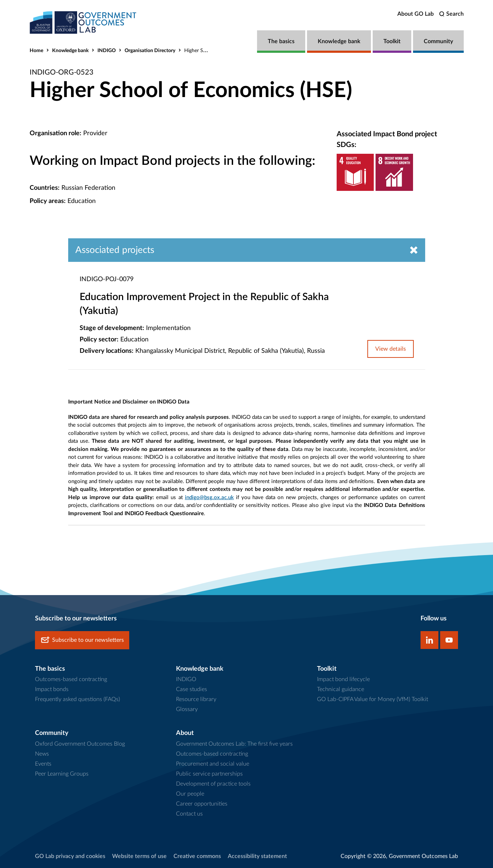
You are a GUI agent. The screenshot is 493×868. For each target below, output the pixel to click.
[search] (451, 14)
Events (43, 764)
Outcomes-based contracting (71, 679)
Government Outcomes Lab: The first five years (234, 744)
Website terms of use (139, 856)
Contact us (189, 814)
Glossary (187, 709)
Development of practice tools (213, 784)
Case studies (192, 689)
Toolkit (392, 41)
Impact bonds (52, 689)
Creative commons (197, 856)
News (42, 754)
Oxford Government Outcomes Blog (80, 744)
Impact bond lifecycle (343, 679)
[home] (83, 22)
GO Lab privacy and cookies (70, 856)
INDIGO (107, 51)
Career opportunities (202, 804)
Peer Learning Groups (62, 774)
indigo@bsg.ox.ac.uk (209, 498)
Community (438, 41)
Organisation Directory (150, 51)
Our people (190, 794)
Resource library (196, 699)
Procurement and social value (213, 764)
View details (391, 349)
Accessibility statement (257, 856)
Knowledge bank (339, 41)
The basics (281, 41)
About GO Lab (416, 14)
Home (36, 51)
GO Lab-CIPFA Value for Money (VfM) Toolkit (373, 699)
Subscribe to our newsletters (82, 640)
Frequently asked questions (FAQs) (77, 699)
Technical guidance (341, 689)
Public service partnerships (209, 774)
